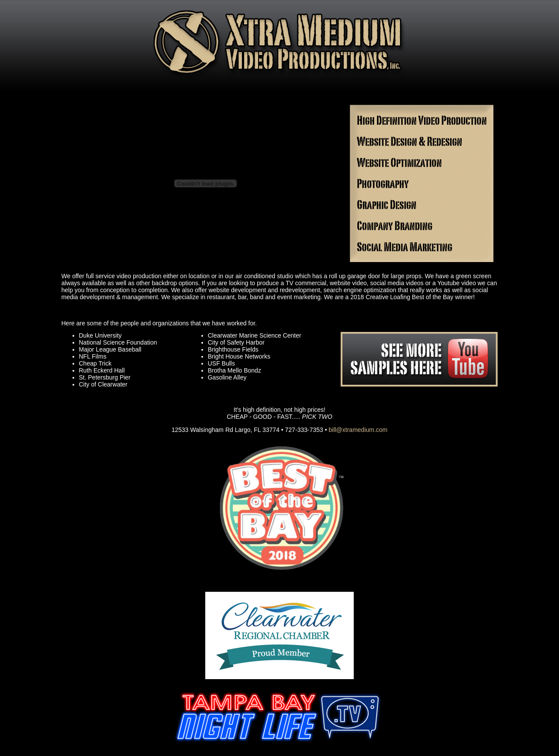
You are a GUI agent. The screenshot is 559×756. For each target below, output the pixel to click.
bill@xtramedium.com (358, 430)
